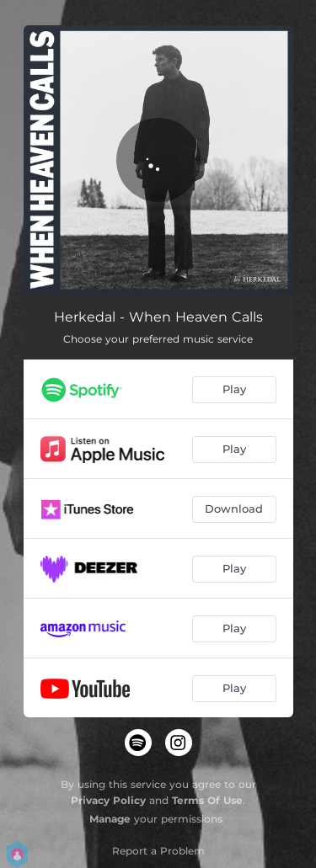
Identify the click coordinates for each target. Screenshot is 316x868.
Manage (110, 819)
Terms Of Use (207, 800)
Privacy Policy (108, 800)
